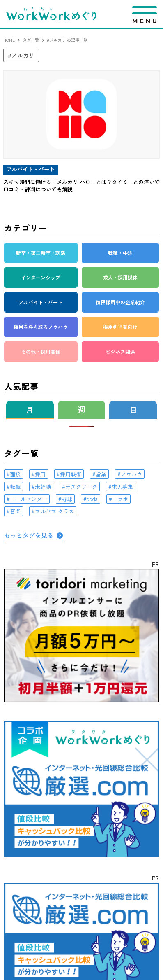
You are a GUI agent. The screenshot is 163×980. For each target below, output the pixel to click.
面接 (15, 474)
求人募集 (122, 486)
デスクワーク (81, 486)
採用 (40, 474)
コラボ (120, 499)
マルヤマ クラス (54, 511)
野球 (67, 499)
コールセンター (29, 499)
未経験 (43, 486)
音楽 (15, 511)
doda (92, 499)
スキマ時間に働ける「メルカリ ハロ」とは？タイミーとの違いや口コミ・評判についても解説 (81, 185)
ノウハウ (131, 474)
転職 (15, 486)
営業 (101, 474)
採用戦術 (71, 474)
